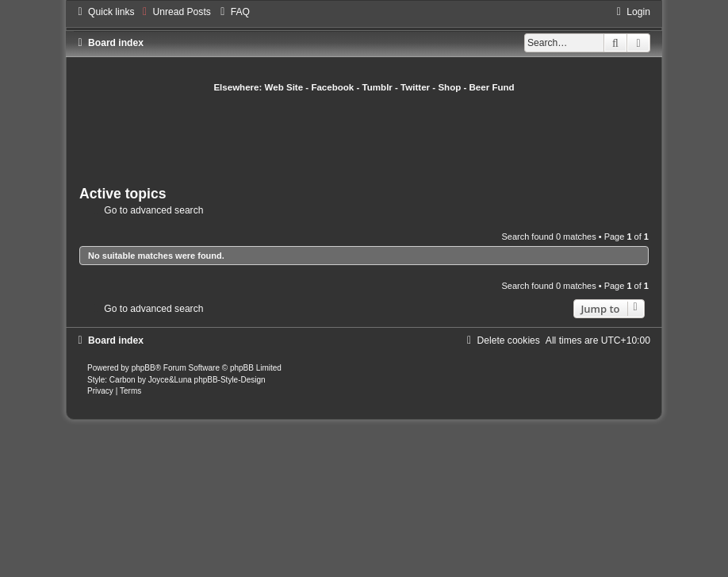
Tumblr (377, 87)
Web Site (284, 87)
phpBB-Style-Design (230, 380)
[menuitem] (175, 12)
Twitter (415, 87)
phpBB (144, 368)
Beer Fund (492, 87)
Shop (449, 87)
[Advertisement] (368, 137)
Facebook (332, 87)
